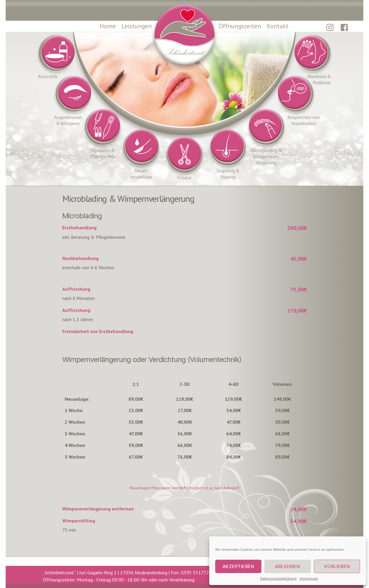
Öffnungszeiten (240, 26)
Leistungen (137, 26)
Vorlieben (337, 566)
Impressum (309, 578)
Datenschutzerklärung (278, 578)
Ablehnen (287, 566)
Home (108, 26)
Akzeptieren (238, 566)
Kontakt (278, 26)
